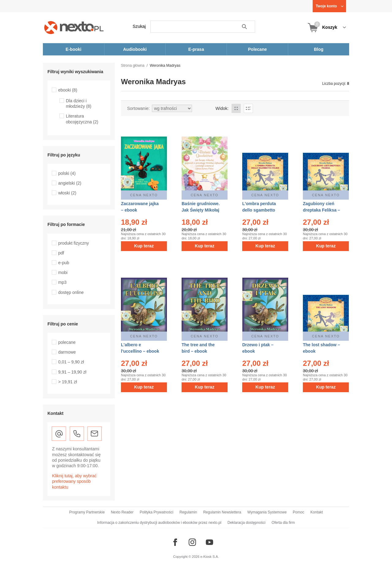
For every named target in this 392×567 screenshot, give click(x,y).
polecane (67, 342)
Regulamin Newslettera (222, 512)
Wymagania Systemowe (267, 512)
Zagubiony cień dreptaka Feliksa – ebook (321, 210)
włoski (67, 193)
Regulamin (188, 512)
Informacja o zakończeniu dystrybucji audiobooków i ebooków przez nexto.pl (159, 523)
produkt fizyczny (73, 243)
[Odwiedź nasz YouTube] (209, 542)
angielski (70, 183)
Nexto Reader (122, 512)
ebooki (68, 90)
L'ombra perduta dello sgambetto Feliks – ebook (259, 210)
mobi (63, 272)
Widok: (222, 108)
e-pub (64, 263)
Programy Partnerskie (87, 512)
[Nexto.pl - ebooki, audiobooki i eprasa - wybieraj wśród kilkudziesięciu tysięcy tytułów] (74, 27)
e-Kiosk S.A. (210, 557)
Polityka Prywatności (156, 512)
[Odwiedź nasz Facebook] (175, 542)
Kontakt (317, 512)
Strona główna (133, 66)
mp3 (62, 282)
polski (67, 173)
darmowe (67, 352)
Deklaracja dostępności (247, 523)
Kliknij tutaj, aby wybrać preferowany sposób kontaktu (74, 481)
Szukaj (139, 26)
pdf (61, 253)
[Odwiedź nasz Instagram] (192, 542)
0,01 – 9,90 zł (71, 362)
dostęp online (71, 292)
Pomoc (298, 512)
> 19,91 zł (68, 382)
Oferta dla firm (283, 523)
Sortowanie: (138, 108)
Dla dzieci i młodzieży (79, 103)
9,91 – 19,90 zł (72, 372)
